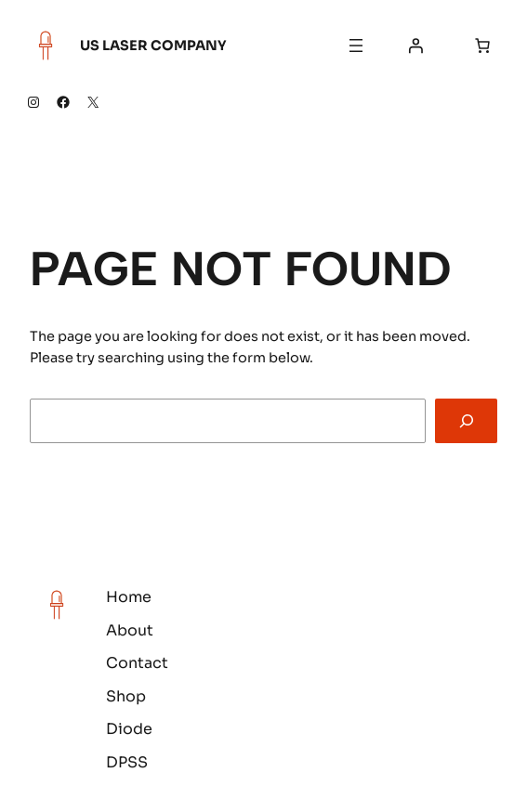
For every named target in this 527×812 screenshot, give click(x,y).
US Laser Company (153, 46)
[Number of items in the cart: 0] (482, 46)
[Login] (415, 46)
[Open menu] (356, 46)
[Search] (466, 420)
